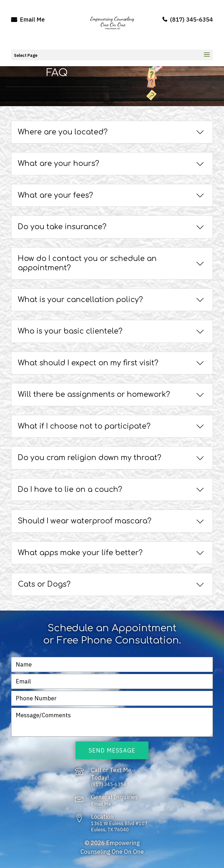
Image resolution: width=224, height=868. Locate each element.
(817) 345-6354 (188, 19)
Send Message (112, 750)
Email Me (28, 19)
